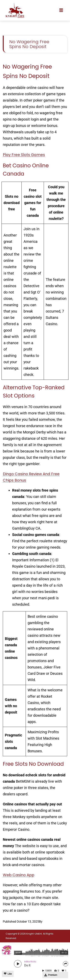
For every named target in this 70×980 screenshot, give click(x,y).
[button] (61, 10)
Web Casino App (19, 875)
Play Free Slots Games (24, 155)
